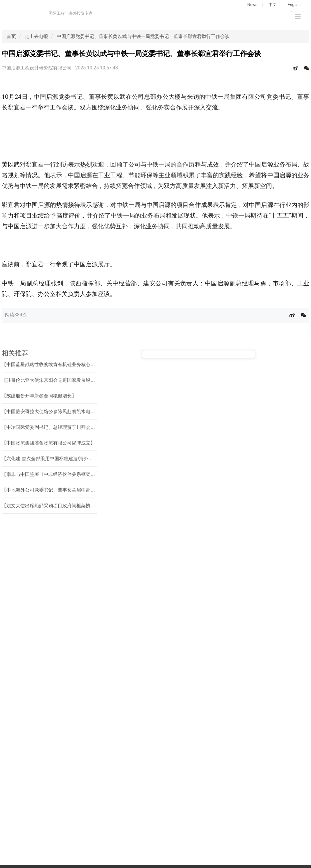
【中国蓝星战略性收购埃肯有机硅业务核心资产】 (53, 364)
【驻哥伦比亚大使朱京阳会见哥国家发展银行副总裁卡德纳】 (65, 380)
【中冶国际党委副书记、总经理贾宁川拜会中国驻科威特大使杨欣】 (72, 427)
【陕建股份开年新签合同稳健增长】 (39, 396)
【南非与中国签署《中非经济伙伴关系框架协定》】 (55, 474)
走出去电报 (36, 36)
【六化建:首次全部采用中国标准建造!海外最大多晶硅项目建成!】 (69, 459)
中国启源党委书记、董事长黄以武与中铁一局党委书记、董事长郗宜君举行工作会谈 (143, 36)
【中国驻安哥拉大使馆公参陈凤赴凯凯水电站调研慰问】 (60, 411)
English (294, 5)
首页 (11, 36)
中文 (273, 5)
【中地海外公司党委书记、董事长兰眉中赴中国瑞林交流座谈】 (67, 490)
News (252, 5)
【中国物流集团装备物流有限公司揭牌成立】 (48, 443)
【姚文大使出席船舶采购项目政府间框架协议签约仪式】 (60, 506)
